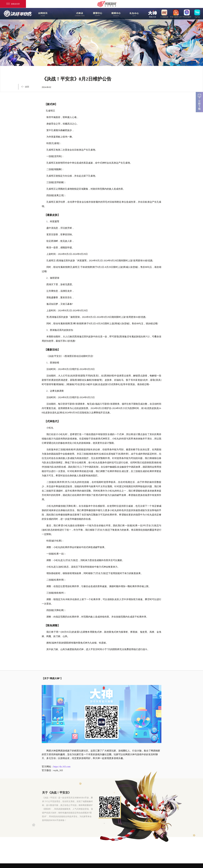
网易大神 (153, 14)
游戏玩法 (134, 14)
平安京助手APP (176, 14)
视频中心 (116, 14)
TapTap (197, 14)
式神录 (79, 14)
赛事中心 (98, 14)
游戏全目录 (13, 4)
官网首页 (42, 14)
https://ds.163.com (62, 767)
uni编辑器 (164, 14)
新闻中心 (61, 14)
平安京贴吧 (187, 14)
